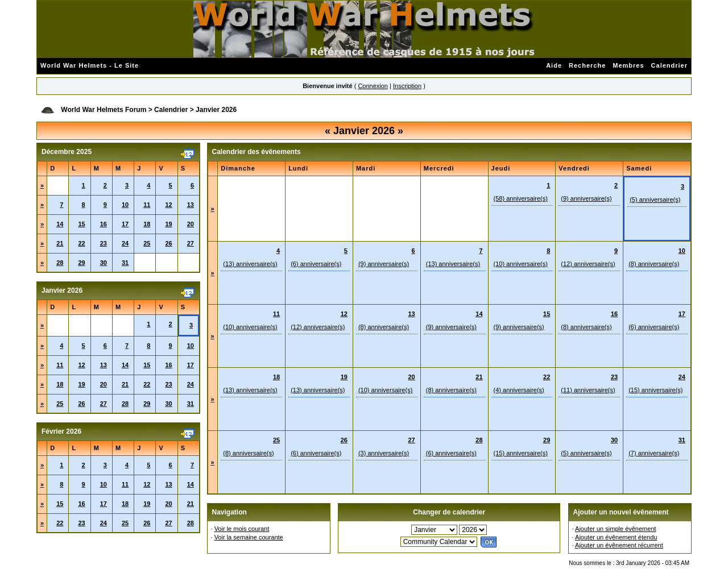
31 (125, 263)
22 (81, 243)
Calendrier (669, 65)
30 (104, 263)
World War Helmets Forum (104, 110)
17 (125, 224)
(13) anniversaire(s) (250, 264)
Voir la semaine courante (249, 537)
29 (81, 263)
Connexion (373, 86)
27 (191, 243)
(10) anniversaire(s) (521, 264)
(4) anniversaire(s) (519, 390)
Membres (628, 65)
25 (147, 243)
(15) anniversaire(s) (655, 390)
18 (147, 224)
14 (60, 224)
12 (168, 205)
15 (81, 224)
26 (168, 243)
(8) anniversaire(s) (654, 264)
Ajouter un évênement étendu (616, 537)
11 (147, 205)
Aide (554, 65)
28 (60, 263)
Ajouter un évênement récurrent (619, 545)
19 (168, 224)
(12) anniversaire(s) (588, 264)
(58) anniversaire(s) (521, 198)
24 (125, 243)
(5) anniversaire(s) (655, 200)
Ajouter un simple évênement (615, 529)
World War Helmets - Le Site (90, 65)
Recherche (587, 65)
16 (104, 224)
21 (60, 243)
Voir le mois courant (242, 529)
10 (125, 205)
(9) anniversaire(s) (586, 198)
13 (191, 205)
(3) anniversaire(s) (384, 453)
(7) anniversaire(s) (654, 453)
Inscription (407, 86)
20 (191, 224)
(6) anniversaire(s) (316, 264)
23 (104, 243)
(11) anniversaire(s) (588, 390)
